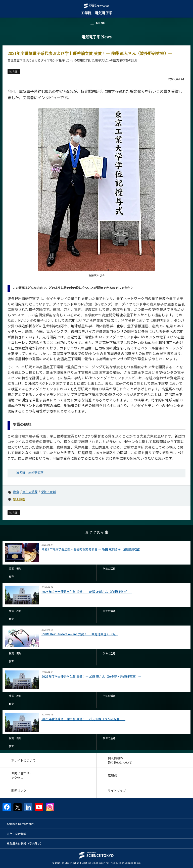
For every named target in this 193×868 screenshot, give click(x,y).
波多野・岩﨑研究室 (30, 473)
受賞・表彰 (48, 492)
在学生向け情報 (17, 834)
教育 (16, 492)
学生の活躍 (30, 492)
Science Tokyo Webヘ (21, 824)
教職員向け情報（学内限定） (25, 843)
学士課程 (19, 499)
